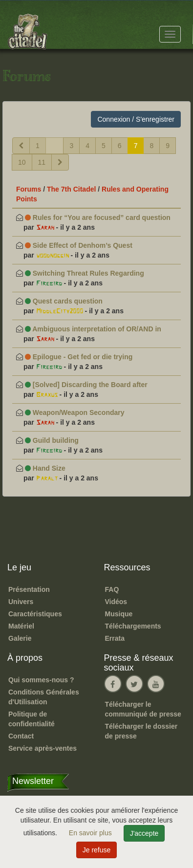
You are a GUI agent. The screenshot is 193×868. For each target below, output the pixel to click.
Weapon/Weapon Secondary (75, 412)
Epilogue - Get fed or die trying (79, 357)
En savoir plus (91, 833)
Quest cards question (64, 301)
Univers (21, 602)
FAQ (112, 589)
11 (42, 162)
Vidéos (116, 602)
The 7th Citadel (71, 189)
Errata (115, 638)
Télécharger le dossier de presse (141, 731)
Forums (29, 189)
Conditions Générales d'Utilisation (44, 697)
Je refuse (97, 850)
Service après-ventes (43, 748)
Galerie (20, 638)
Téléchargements (133, 626)
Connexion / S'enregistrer (136, 119)
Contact (21, 736)
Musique (119, 614)
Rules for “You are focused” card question (98, 217)
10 (22, 162)
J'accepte (144, 833)
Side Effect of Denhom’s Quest (79, 245)
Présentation (29, 589)
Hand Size (45, 468)
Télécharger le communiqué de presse (143, 709)
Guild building (52, 440)
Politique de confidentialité (32, 719)
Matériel (21, 626)
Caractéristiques (35, 614)
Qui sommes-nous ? (41, 680)
